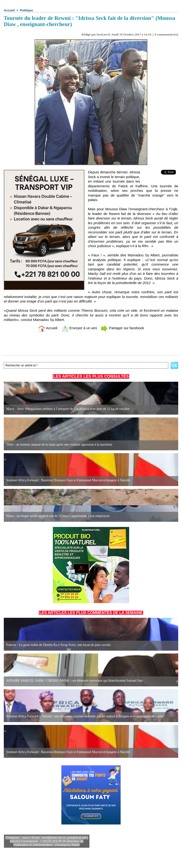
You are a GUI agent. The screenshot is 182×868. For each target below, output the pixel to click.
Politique (26, 10)
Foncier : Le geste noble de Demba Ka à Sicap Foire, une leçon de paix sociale (58, 645)
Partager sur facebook (123, 328)
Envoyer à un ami (79, 328)
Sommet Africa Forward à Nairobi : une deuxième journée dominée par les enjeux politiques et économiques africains (84, 716)
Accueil (9, 10)
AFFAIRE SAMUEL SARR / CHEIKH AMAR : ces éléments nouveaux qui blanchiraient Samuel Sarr (75, 681)
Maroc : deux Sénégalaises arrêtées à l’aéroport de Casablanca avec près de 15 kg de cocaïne (68, 409)
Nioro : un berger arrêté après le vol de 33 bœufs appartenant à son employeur (58, 516)
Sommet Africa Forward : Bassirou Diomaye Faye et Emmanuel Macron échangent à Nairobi (68, 480)
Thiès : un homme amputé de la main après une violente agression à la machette (59, 445)
